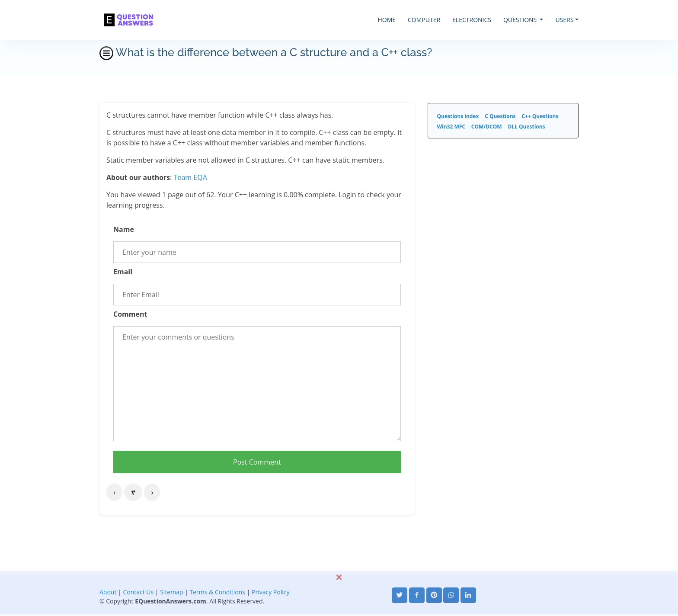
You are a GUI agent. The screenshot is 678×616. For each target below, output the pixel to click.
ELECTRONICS (472, 20)
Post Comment (257, 462)
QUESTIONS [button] (521, 20)
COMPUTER (424, 20)
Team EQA (190, 177)
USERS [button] (564, 20)
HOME (387, 20)
